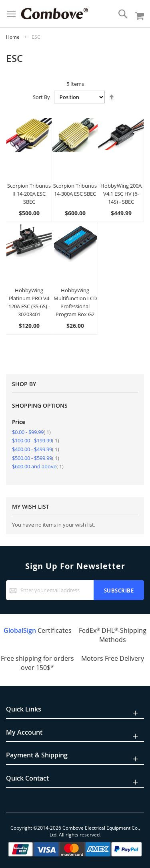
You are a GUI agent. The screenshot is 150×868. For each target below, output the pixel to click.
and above (38, 466)
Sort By (41, 97)
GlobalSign (20, 630)
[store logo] (54, 14)
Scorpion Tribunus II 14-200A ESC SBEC (29, 194)
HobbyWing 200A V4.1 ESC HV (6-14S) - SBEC (121, 194)
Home (13, 37)
